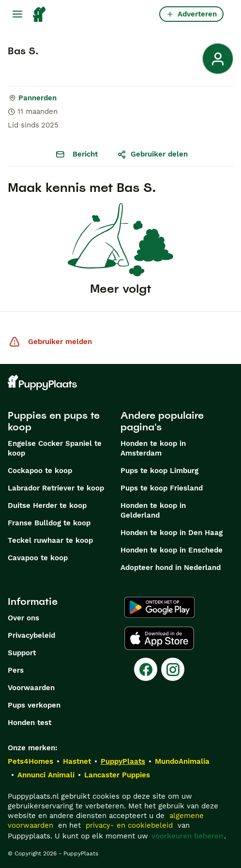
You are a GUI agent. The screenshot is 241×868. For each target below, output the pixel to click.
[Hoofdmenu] (17, 14)
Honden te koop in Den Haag (172, 533)
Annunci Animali (46, 775)
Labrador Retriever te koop (56, 488)
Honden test (30, 723)
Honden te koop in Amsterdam (153, 448)
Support (22, 653)
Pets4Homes (30, 761)
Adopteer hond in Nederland (171, 568)
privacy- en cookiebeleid (129, 825)
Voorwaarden (31, 688)
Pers (16, 670)
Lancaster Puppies (117, 775)
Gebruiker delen (152, 154)
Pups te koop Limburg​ (159, 471)
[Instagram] (173, 669)
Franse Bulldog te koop (49, 523)
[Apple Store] (159, 638)
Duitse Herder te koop (47, 505)
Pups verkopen (34, 705)
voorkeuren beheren (187, 836)
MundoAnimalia (182, 761)
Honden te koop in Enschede (172, 550)
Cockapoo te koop (40, 471)
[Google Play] (159, 607)
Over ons (23, 618)
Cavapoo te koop (38, 558)
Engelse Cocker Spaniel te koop (55, 448)
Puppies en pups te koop (54, 421)
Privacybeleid (31, 635)
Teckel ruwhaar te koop (50, 540)
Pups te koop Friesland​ (162, 488)
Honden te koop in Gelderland (153, 510)
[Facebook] (146, 669)
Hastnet (77, 761)
